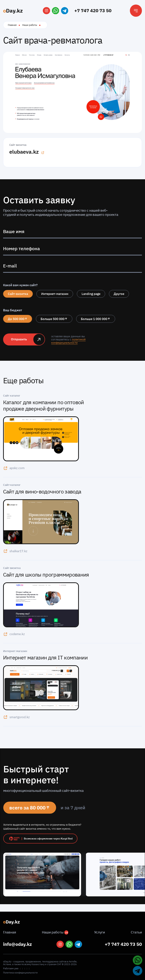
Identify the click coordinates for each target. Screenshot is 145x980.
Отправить (19, 339)
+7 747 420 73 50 (93, 10)
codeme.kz (14, 634)
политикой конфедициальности (68, 341)
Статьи (136, 932)
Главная (12, 25)
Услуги (100, 932)
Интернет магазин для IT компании (45, 657)
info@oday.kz (17, 944)
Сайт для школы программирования (46, 575)
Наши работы (30, 25)
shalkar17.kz (15, 551)
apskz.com (14, 468)
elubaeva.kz (27, 152)
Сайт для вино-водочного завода (42, 491)
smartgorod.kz (16, 717)
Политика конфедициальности (20, 973)
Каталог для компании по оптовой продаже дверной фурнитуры (44, 405)
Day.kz (13, 11)
